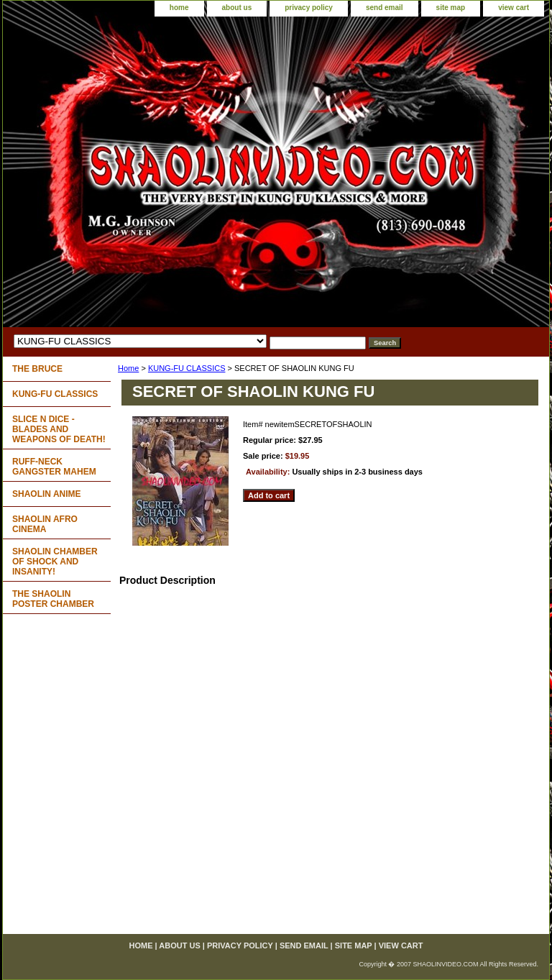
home (179, 8)
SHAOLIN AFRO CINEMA (45, 524)
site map (451, 8)
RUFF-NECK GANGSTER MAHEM (54, 467)
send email (385, 8)
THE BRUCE (37, 369)
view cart (514, 8)
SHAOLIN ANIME (47, 494)
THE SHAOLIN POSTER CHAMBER (53, 599)
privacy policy (309, 8)
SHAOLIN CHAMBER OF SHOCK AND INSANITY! (55, 562)
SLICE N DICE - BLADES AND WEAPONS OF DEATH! (59, 429)
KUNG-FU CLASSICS (187, 368)
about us (237, 8)
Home (128, 368)
